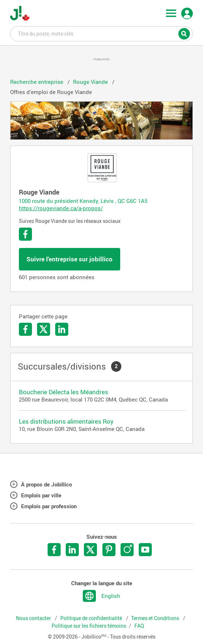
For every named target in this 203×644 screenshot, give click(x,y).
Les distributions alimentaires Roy (66, 421)
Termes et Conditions (156, 618)
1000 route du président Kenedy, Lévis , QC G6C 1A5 (83, 201)
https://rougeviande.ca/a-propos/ (61, 208)
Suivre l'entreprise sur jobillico (70, 259)
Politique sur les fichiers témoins (89, 626)
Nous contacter (34, 618)
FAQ (139, 626)
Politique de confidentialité (92, 618)
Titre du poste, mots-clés (101, 33)
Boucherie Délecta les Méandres (64, 392)
